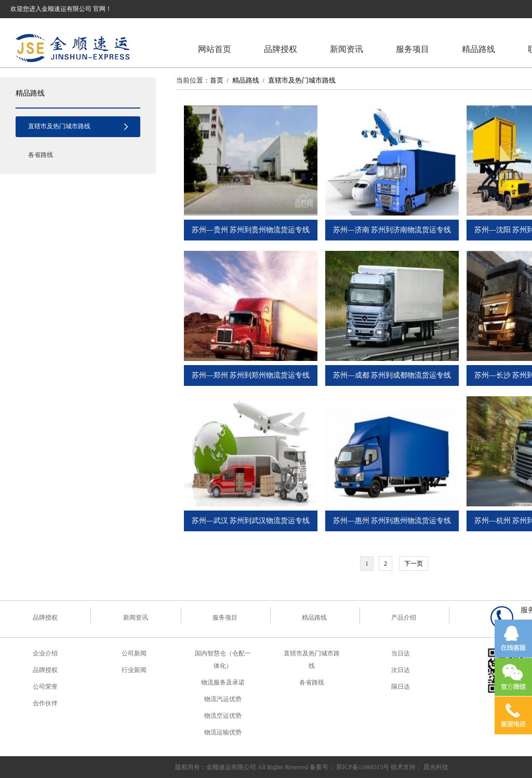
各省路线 (41, 155)
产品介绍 (404, 618)
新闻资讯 (347, 49)
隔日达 (401, 687)
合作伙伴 (45, 703)
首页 (217, 80)
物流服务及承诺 (223, 682)
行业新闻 (134, 670)
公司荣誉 (45, 687)
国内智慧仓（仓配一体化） (223, 660)
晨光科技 (436, 767)
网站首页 (215, 49)
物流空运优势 (223, 716)
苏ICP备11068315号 (363, 767)
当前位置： (193, 80)
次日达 (401, 670)
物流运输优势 (223, 732)
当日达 (401, 653)
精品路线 (478, 49)
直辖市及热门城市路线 (59, 126)
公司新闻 (134, 653)
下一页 (414, 564)
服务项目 (413, 49)
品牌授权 (281, 49)
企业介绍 (45, 653)
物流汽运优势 (223, 699)
